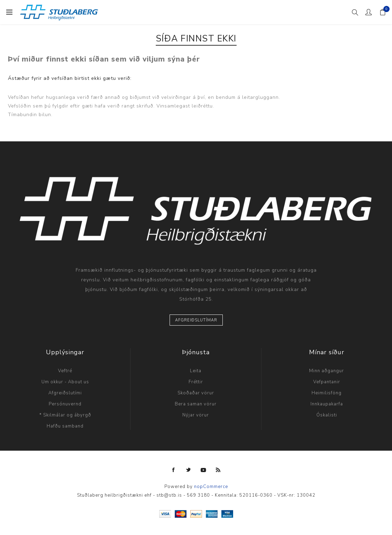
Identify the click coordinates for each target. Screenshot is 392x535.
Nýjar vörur (196, 415)
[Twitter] (189, 470)
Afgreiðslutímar (196, 320)
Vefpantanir (327, 382)
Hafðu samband (65, 426)
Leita (196, 371)
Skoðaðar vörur (196, 393)
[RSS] (218, 470)
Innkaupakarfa (327, 404)
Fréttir (196, 382)
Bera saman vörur (196, 404)
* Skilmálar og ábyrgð (65, 415)
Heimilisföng (327, 393)
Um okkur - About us (65, 382)
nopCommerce (211, 487)
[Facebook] (174, 470)
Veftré (65, 371)
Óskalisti (327, 415)
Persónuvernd (65, 404)
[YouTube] (203, 470)
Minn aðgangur (327, 371)
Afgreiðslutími (65, 393)
